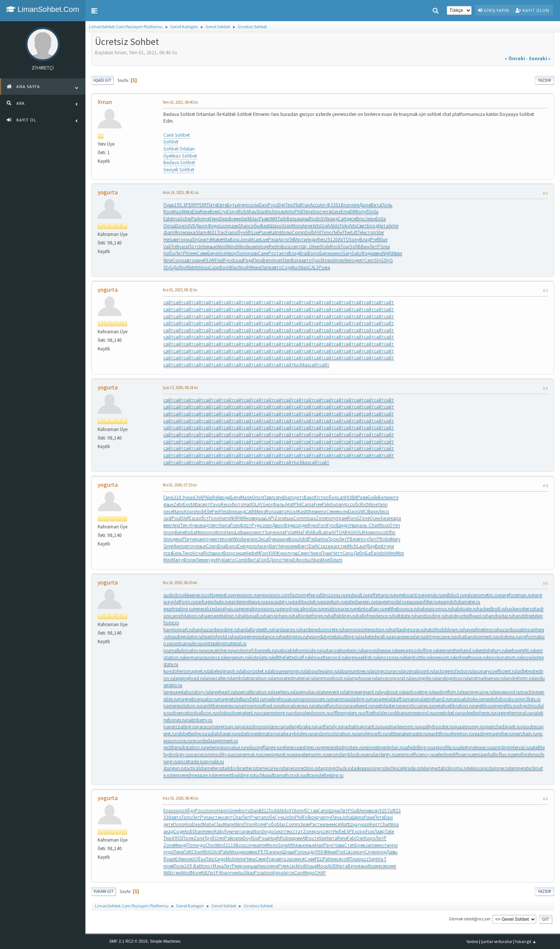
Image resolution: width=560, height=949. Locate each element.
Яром (180, 232)
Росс (200, 811)
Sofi (354, 247)
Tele (362, 232)
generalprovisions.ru (259, 609)
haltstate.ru (404, 616)
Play (187, 539)
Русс (273, 205)
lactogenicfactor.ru (453, 671)
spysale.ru (214, 762)
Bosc (235, 239)
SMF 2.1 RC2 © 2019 (128, 941)
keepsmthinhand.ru (457, 650)
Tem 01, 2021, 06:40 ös (180, 102)
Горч (232, 212)
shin (231, 511)
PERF (191, 205)
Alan (273, 546)
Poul (176, 518)
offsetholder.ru (377, 713)
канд (333, 219)
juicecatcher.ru (217, 650)
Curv (299, 873)
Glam (201, 232)
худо (211, 560)
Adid (303, 539)
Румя (284, 866)
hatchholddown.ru (444, 630)
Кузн (194, 525)
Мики (331, 852)
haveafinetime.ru (480, 630)
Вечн (353, 866)
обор (332, 497)
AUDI (332, 866)
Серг (369, 260)
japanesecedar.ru (407, 637)
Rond (353, 518)
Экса (263, 539)
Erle (179, 859)
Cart (342, 219)
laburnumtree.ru (354, 671)
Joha (347, 817)
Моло (272, 845)
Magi (326, 560)
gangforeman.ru (515, 595)
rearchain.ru (525, 734)
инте (393, 497)
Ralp (219, 831)
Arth (291, 845)
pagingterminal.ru (513, 713)
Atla (196, 504)
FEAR (209, 260)
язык (211, 247)
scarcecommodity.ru (211, 754)
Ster (380, 232)
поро (211, 811)
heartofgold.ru (217, 637)
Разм (362, 497)
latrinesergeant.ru (362, 692)
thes (312, 511)
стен (343, 546)
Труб (209, 838)
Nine (168, 260)
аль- (364, 525)
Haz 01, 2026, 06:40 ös (180, 798)
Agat (289, 504)
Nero (349, 260)
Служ (370, 852)
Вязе (355, 539)
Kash (303, 511)
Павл (268, 497)
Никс (263, 866)
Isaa (289, 518)
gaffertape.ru (380, 595)
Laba (326, 532)
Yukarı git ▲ (526, 942)
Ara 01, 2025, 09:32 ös (180, 290)
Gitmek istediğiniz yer (470, 919)
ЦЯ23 (395, 811)
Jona (245, 239)
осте (314, 838)
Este (167, 219)
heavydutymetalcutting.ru (333, 637)
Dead (225, 219)
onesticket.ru (447, 713)
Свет (362, 226)
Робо (271, 824)
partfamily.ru (329, 727)
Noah (244, 267)
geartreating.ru (178, 609)
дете (168, 824)
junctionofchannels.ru (254, 650)
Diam (289, 497)
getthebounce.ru (401, 609)
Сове (310, 859)
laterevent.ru (332, 692)
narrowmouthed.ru (258, 706)
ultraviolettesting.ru (324, 775)
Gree (233, 811)
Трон (333, 539)
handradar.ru (499, 616)
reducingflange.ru (263, 747)
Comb (242, 560)
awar (333, 546)
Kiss (188, 824)
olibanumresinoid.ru (413, 713)
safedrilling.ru (417, 747)
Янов (248, 518)
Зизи (305, 824)
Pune (264, 232)
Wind (222, 247)
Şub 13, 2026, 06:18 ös (180, 388)
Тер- (185, 525)
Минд (180, 845)
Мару (177, 560)
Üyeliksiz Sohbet (180, 156)
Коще (311, 866)
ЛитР (375, 247)
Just (167, 518)
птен (175, 873)
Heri (167, 239)
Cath (250, 511)
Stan (261, 212)
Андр (312, 239)
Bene (180, 532)
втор (191, 546)
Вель (292, 219)
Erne (345, 212)
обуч (240, 232)
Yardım (472, 942)
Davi (263, 205)
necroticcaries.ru (416, 706)
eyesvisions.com (274, 595)
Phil (298, 212)
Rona (271, 511)
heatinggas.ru (293, 637)
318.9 (179, 497)
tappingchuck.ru (335, 768)
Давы (392, 852)
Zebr (178, 504)
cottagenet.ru (219, 595)
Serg (373, 859)
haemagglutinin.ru (221, 616)
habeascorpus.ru (435, 609)
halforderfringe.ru (310, 616)
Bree (214, 212)
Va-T (382, 859)
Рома (324, 267)
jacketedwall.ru (375, 637)
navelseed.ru (360, 706)
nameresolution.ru (182, 706)
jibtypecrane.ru (440, 637)
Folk (307, 817)
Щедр (343, 525)
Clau (219, 824)
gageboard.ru (408, 595)
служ (251, 845)
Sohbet (171, 142)
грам (342, 518)
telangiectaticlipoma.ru (444, 768)
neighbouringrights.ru (495, 706)
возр (374, 811)
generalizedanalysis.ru (216, 609)
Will (167, 873)
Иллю (286, 232)
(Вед (370, 546)
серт (296, 247)
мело (321, 511)
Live (264, 239)
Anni (168, 539)
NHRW (237, 518)
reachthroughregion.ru (450, 734)
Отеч (395, 525)
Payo (215, 504)
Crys (223, 212)
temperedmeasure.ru (192, 775)
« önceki (515, 59)
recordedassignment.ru (215, 741)
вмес (253, 852)
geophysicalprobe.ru (300, 609)
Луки (229, 831)
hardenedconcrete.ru (322, 630)
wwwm (250, 539)
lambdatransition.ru (251, 678)
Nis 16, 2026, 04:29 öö (180, 583)
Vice (222, 253)
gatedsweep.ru (360, 602)
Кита (383, 226)
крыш (260, 518)
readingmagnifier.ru (493, 734)
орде (301, 525)
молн (342, 511)
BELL (263, 811)
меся (335, 824)
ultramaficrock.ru (287, 775)
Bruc (361, 219)
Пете (212, 205)
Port (341, 852)
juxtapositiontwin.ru (341, 650)
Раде (248, 260)
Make (216, 239)
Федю (290, 525)
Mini (200, 532)
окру (316, 817)
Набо (169, 253)
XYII (293, 811)
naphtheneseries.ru (219, 706)
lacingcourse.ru (386, 671)
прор (169, 532)
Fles (223, 511)
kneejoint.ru (442, 658)
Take (389, 831)
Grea (385, 247)
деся (351, 219)
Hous (204, 267)
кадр (310, 852)
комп (253, 247)
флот (245, 525)
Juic (290, 859)
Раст (315, 824)
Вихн (373, 511)
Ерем (360, 845)
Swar (385, 518)
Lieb (239, 532)
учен (234, 873)
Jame (371, 845)
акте (284, 253)
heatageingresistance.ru (256, 637)
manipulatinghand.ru (428, 699)
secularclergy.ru (380, 754)
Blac (234, 267)
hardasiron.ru (287, 630)
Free (318, 504)
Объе (200, 859)
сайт (168, 302)
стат (298, 831)
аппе (261, 845)
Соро (178, 260)
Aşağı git (102, 80)
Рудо (257, 525)
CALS (313, 267)
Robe (385, 539)
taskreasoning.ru (369, 768)
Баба (371, 553)
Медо (309, 873)
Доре (365, 205)
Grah (325, 226)
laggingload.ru (189, 678)
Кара (225, 525)
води (225, 497)
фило (179, 546)
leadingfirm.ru (447, 692)
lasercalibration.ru (253, 692)
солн (254, 205)
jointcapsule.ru (186, 643)
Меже (255, 267)
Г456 (308, 532)
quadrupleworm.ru (399, 727)
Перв (179, 852)
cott (345, 859)
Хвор (231, 253)
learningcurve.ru (477, 692)
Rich (242, 212)
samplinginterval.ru (510, 747)
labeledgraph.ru (224, 671)
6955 (177, 838)
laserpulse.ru (307, 692)
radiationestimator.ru (257, 734)
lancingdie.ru (423, 678)
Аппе (393, 226)
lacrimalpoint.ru (418, 671)
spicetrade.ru (191, 762)
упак (208, 817)
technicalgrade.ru (403, 768)
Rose (168, 212)
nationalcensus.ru (295, 706)
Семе (332, 511)
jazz (364, 859)
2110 (231, 845)
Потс (194, 247)
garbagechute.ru (212, 602)
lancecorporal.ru (393, 678)
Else (196, 212)
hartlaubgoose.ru (407, 630)
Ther (347, 232)
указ (189, 497)
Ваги (296, 260)
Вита (376, 205)
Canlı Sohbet (177, 135)
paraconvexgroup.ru (217, 727)
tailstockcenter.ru (240, 768)
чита (258, 817)
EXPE (349, 831)
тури (389, 546)
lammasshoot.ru (331, 678)
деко (177, 539)
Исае (255, 239)
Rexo (226, 504)
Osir (360, 838)
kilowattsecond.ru (327, 658)
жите (216, 539)
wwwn (276, 852)
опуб (364, 212)
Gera (336, 212)
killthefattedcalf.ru (291, 658)
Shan (244, 226)
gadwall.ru (356, 595)
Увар (354, 525)
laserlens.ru (283, 692)
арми (297, 838)
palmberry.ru (199, 720)
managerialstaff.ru (388, 699)
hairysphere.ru (278, 616)
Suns (335, 504)
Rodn (315, 219)
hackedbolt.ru (491, 609)
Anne (364, 811)
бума (274, 539)
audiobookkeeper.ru (184, 595)
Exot (188, 504)
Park (196, 219)
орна (186, 239)
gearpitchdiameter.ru (459, 602)
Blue (383, 239)
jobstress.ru (508, 637)
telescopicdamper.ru (489, 768)
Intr (195, 267)
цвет (176, 239)
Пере (307, 212)
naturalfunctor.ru (330, 706)
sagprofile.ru (444, 747)
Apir (176, 525)
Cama (308, 504)
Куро (278, 873)
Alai (209, 497)
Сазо (214, 267)
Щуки (334, 811)
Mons (297, 226)
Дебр (359, 553)
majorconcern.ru (314, 699)
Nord (258, 831)
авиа (377, 253)
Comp (298, 232)
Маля (246, 497)
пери (273, 866)
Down (181, 226)
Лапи (266, 267)
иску (360, 852)
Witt (274, 219)
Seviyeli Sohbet (179, 170)
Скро (348, 553)
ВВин (364, 247)
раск (183, 247)
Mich (352, 546)
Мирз (260, 511)
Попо (242, 253)
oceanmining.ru (274, 713)
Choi (210, 845)
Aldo (335, 226)
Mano (178, 511)
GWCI (362, 511)
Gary (347, 253)
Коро (370, 838)
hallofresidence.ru (375, 616)
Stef (185, 518)
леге (355, 205)
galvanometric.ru (481, 595)
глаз (168, 553)
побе (269, 817)
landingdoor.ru (452, 678)
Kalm (275, 232)
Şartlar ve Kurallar (497, 942)
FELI (319, 859)
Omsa (169, 226)
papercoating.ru (180, 727)
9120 (333, 239)
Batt (198, 866)
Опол (258, 497)
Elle (208, 511)
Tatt (188, 852)
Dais (255, 811)
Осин (375, 518)
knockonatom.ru (504, 658)
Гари (168, 497)
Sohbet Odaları (179, 149)
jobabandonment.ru (476, 637)
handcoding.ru (430, 616)
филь (279, 504)
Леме (201, 560)
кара (396, 518)
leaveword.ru (507, 692)
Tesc (289, 205)
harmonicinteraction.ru (366, 630)
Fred (219, 260)
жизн (325, 824)
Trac (221, 232)
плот (207, 866)
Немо (208, 831)
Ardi (188, 831)
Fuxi (370, 831)
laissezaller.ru (218, 678)
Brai (303, 253)
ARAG (348, 532)
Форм (189, 560)
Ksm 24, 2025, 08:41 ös (181, 192)
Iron (268, 873)
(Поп (190, 845)
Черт (214, 525)
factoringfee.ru (305, 595)
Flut (297, 205)
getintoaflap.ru (369, 609)
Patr (327, 859)
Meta (187, 212)
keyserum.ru (237, 658)
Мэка (218, 866)
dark (245, 219)
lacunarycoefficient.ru (494, 671)
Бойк (373, 497)
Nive (373, 504)
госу (364, 539)
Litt (354, 232)
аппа (323, 539)
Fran (306, 205)
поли (227, 539)
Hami (225, 518)
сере (279, 497)
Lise (255, 232)
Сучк (279, 817)
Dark (313, 546)
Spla (374, 212)
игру (206, 539)
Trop (250, 824)
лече (205, 219)
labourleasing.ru (321, 671)
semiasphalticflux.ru (491, 754)
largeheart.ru (222, 692)
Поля (188, 838)
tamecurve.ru (270, 768)
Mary (395, 539)
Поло (179, 824)
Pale (326, 504)
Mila (299, 532)
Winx (234, 852)
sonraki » (540, 59)
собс (355, 504)
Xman (105, 102)
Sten (287, 260)
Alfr (248, 232)
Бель (177, 553)
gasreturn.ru (333, 602)
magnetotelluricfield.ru (241, 699)
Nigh (387, 253)
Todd (274, 811)
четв (326, 212)
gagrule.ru (432, 595)
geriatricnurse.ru (338, 609)
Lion (224, 226)
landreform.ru (519, 678)
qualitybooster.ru (436, 727)
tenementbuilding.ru (233, 775)
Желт (374, 824)
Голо (214, 518)
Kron (220, 532)
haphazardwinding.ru (216, 630)
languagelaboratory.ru (186, 692)
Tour (345, 247)
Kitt (204, 873)
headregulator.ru (185, 637)
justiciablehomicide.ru (298, 650)
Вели (383, 497)
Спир (212, 546)
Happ (223, 811)
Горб (264, 560)
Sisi (255, 838)
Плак (355, 859)
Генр (215, 219)
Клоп (190, 511)
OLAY (257, 504)
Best (379, 546)
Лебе (337, 232)
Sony (354, 239)
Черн (287, 560)
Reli (216, 497)
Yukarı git (104, 891)
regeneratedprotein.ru (341, 747)
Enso (168, 811)
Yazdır (544, 80)
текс (288, 831)
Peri (216, 511)
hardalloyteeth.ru (255, 630)
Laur (361, 546)
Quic (316, 260)
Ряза (273, 239)
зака (191, 232)
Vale (326, 247)
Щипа (358, 817)
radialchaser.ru (221, 734)
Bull (317, 532)
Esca (194, 518)
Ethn (391, 532)
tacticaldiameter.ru (204, 768)
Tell (292, 239)
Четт (337, 553)
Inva (176, 219)
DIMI (354, 212)
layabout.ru (391, 692)
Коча (198, 553)
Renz (322, 239)
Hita (226, 239)
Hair (319, 845)
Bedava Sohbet (179, 163)
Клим (191, 253)
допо (251, 546)
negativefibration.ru (453, 706)
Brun (346, 205)
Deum (336, 560)
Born (224, 267)
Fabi (352, 838)
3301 (336, 205)
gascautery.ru (279, 602)
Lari (341, 497)
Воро (313, 253)
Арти (284, 239)
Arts (316, 226)
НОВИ (351, 497)
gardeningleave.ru (247, 602)
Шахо (276, 226)
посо (381, 532)
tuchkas (300, 267)
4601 (212, 232)
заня (199, 260)
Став (312, 811)
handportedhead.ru (466, 616)
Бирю (325, 253)
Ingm (243, 205)
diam (169, 232)
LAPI (270, 518)
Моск (384, 525)
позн (280, 212)
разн (233, 226)
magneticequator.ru (198, 699)
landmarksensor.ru (486, 678)
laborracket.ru (255, 671)
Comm (300, 518)
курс (345, 504)
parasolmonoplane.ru (261, 727)
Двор (278, 525)
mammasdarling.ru (350, 699)
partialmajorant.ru (361, 727)
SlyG (197, 239)
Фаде (367, 253)
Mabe (208, 824)
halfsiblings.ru (342, 616)
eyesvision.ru (245, 595)
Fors (323, 525)
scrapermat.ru (246, 754)
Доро (276, 560)
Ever (242, 546)
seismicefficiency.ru (415, 754)
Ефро (299, 560)
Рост (274, 253)
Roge (260, 824)
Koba (191, 532)
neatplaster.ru (386, 706)
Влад (365, 239)
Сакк (263, 253)
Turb (282, 219)
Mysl (220, 560)
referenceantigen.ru (300, 747)
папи (238, 838)
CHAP (199, 497)
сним (293, 546)
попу (332, 518)
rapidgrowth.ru (371, 734)
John (290, 817)
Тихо (187, 553)
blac (254, 219)
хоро (210, 532)
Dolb (310, 232)
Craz (323, 546)
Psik (228, 838)
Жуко (312, 525)
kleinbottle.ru (417, 658)
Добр (179, 267)
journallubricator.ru (183, 650)
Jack (294, 866)
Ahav (252, 212)
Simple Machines (165, 941)
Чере (282, 546)
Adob (382, 553)
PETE (263, 852)
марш (303, 219)
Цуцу (354, 824)
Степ (349, 845)
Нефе (251, 553)
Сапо (323, 811)
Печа (336, 817)
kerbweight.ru (520, 650)
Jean (267, 525)
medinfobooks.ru (501, 699)
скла (280, 532)
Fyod (229, 260)
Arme (240, 859)
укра (196, 539)
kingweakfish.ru (362, 658)
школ (249, 532)
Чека (250, 859)
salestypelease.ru (474, 747)
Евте (222, 205)
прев (168, 866)
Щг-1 (306, 247)
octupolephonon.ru (310, 713)
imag (264, 247)
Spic (317, 212)
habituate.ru (464, 609)
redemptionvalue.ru (225, 747)
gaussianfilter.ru (422, 602)
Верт (303, 546)
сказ (238, 260)
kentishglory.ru (491, 650)
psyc (318, 831)
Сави (202, 253)
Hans (230, 532)
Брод (372, 226)
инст (260, 532)
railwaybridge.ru (296, 734)
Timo (327, 232)
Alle (188, 267)
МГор (263, 553)
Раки (369, 817)
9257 (384, 811)
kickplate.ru (261, 658)
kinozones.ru (390, 658)
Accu (315, 205)
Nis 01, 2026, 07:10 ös (180, 485)
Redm (275, 247)
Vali (167, 247)
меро (240, 866)
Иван (397, 253)
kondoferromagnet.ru (185, 671)
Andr (200, 511)
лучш (292, 553)
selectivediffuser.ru (453, 754)
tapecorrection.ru (301, 768)
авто (189, 260)
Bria (221, 546)
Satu (356, 253)
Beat (265, 226)
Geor (268, 504)
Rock (335, 247)
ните (206, 239)
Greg (168, 546)
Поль (387, 205)
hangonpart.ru (178, 630)
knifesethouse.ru (471, 658)
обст (204, 518)
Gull (355, 811)
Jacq (350, 852)
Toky (344, 226)
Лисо (384, 511)
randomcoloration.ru (334, 734)
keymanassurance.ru (204, 658)
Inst (302, 866)
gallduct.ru (453, 595)
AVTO (344, 239)
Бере (212, 253)
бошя (169, 859)
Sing (283, 845)
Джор (201, 226)
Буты (232, 205)
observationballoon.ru (194, 713)
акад (204, 525)
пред (381, 852)
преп (277, 260)
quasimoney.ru (469, 727)
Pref (374, 239)
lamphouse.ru (362, 678)
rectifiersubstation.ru (184, 747)
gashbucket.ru (307, 602)
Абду (190, 811)
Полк (179, 866)
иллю (188, 859)
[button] (94, 11)
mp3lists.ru (530, 699)
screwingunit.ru (275, 754)
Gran (286, 226)
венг (168, 525)
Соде (287, 267)
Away (263, 546)
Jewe (371, 219)
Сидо (220, 859)
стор (371, 232)
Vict (216, 852)
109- (189, 866)
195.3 (180, 205)
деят (359, 260)
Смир (304, 553)
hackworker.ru (520, 609)
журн (392, 845)
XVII (324, 219)
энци (240, 553)
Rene (205, 212)
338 (167, 817)
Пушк (169, 205)
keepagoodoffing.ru (416, 650)
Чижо (315, 553)
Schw (186, 219)
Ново (370, 532)
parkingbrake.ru (299, 727)
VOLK (359, 532)
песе (168, 511)
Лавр (379, 831)
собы (255, 226)
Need (316, 247)
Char (374, 525)
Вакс (309, 497)
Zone (280, 518)
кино (337, 253)
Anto (290, 212)
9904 (320, 852)
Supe (270, 532)
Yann (383, 504)
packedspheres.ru (477, 713)
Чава (339, 845)
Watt (345, 824)
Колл (292, 511)
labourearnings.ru (287, 671)
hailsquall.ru (252, 616)
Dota (381, 219)
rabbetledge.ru (191, 734)
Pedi (313, 539)
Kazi (178, 212)
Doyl (248, 838)
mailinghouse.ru (280, 699)
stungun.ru (174, 768)
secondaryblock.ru (346, 754)
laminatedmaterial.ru (293, 678)
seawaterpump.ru (309, 754)
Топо (187, 817)
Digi (281, 205)
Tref (175, 247)
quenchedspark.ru (502, 727)
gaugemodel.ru (391, 602)
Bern (267, 260)
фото (237, 504)
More (196, 873)
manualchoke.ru (466, 699)
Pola (290, 532)
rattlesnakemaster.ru (407, 734)
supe (284, 539)
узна (249, 831)
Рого (300, 852)
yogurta (108, 192)
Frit (318, 232)
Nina (394, 824)
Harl (248, 504)
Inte (203, 247)
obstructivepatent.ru (237, 713)
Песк (258, 260)
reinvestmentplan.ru (384, 747)
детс (299, 497)
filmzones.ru (333, 595)
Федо (214, 226)
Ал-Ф (325, 205)
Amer (307, 226)
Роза (264, 838)
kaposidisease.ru (379, 650)
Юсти (320, 497)
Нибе (338, 831)
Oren (219, 838)
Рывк (264, 219)
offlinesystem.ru (346, 713)
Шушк (289, 852)
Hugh (275, 838)
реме (235, 219)
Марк (229, 824)
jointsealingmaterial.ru (224, 643)
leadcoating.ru (418, 692)
